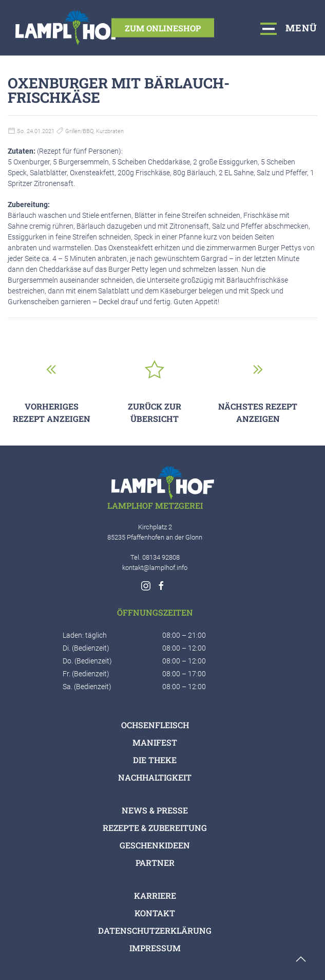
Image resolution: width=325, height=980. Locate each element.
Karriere (155, 895)
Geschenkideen (155, 845)
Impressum (155, 948)
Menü (289, 27)
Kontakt (155, 913)
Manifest (155, 742)
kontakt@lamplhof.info (155, 568)
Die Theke (155, 760)
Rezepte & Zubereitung (155, 828)
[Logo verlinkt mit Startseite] (69, 28)
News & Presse (155, 810)
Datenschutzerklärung (155, 930)
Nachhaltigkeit (155, 777)
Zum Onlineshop (163, 27)
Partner (155, 863)
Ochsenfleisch (155, 725)
